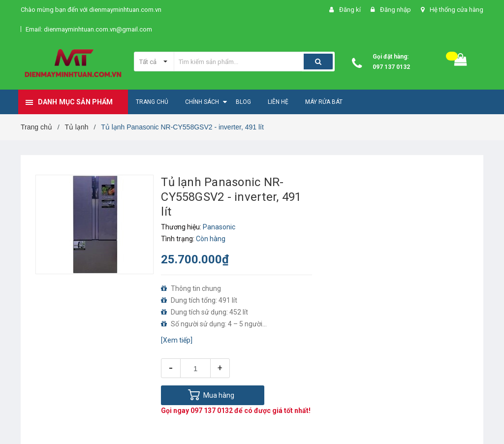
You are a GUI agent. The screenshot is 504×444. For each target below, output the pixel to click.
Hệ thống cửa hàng (457, 10)
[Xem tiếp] (177, 340)
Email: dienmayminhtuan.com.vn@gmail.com (89, 29)
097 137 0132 (391, 67)
